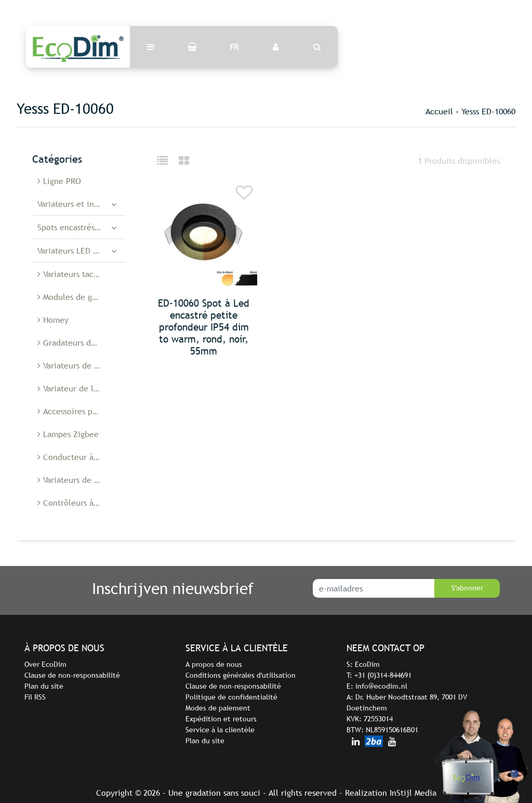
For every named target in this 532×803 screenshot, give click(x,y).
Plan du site (44, 686)
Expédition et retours (221, 719)
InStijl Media (413, 793)
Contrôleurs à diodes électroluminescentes (82, 503)
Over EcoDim (45, 664)
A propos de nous (214, 664)
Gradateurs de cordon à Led (82, 343)
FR (234, 47)
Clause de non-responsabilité (72, 675)
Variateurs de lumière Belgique (82, 480)
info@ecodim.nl (381, 686)
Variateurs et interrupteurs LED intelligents (82, 204)
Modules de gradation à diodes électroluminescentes (82, 297)
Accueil (439, 111)
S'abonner (467, 588)
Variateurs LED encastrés (82, 251)
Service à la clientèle (220, 730)
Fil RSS (35, 697)
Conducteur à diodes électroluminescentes (82, 457)
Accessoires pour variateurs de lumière (82, 411)
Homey (53, 320)
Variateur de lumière (79, 388)
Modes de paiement (218, 708)
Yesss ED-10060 (488, 111)
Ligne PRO (59, 181)
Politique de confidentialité (231, 697)
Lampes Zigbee (68, 434)
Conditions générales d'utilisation (241, 675)
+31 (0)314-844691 (383, 675)
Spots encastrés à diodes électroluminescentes (82, 227)
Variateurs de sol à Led (82, 365)
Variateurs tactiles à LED (82, 274)
